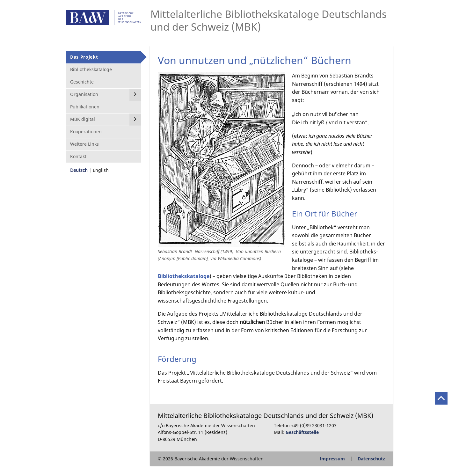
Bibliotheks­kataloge (184, 276)
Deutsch (79, 170)
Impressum (332, 459)
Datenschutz (371, 459)
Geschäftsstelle (302, 432)
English (101, 170)
